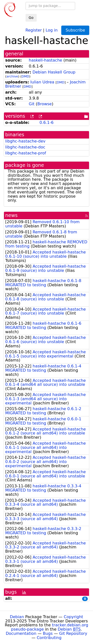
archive (12, 76)
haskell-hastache (46, 60)
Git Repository (73, 633)
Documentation (21, 633)
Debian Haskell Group (54, 72)
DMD (25, 76)
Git (32, 104)
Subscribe (75, 30)
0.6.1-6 (46, 123)
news (11, 215)
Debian (17, 617)
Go (31, 18)
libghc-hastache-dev (25, 141)
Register (34, 30)
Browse (44, 104)
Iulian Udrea (42, 82)
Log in (52, 30)
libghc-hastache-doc (25, 147)
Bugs (48, 633)
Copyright (73, 617)
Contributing (49, 638)
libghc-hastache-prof (26, 153)
